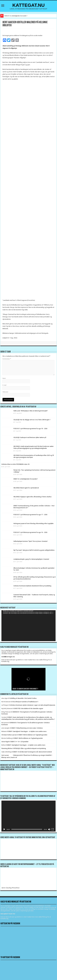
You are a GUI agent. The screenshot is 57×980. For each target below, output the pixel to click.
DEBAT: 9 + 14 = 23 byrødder (20, 742)
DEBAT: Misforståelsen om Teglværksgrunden (33, 735)
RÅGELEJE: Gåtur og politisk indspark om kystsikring (30, 748)
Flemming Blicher (7, 748)
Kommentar (7, 359)
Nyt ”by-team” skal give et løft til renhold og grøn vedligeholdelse (34, 550)
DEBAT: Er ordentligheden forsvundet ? (16, 16)
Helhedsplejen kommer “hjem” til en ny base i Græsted (30, 541)
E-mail (4, 385)
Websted (5, 392)
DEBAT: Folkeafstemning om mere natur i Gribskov (27, 728)
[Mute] (49, 829)
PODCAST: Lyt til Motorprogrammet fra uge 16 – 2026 (30, 532)
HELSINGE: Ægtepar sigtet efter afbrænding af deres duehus (33, 497)
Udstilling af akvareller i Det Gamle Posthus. (23, 698)
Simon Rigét (5, 742)
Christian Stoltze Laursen (9, 735)
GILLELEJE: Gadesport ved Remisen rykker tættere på (30, 437)
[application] (29, 626)
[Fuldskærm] (53, 829)
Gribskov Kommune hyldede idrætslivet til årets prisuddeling (32, 586)
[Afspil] (4, 829)
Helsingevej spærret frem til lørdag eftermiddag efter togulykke (33, 523)
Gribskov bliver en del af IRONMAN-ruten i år (16, 464)
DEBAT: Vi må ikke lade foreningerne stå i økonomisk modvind (33, 752)
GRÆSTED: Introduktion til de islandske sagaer (29, 708)
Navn (4, 378)
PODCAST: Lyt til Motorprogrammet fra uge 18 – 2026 (30, 429)
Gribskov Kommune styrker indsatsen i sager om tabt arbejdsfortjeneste (33, 705)
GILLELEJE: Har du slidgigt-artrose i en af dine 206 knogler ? (32, 420)
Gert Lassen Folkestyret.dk (12, 755)
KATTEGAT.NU (29, 5)
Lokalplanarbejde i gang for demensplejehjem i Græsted (31, 559)
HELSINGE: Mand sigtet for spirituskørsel (26, 488)
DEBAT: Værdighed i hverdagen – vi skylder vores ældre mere (27, 731)
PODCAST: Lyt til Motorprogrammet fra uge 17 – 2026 (30, 515)
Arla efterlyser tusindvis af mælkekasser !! (25, 702)
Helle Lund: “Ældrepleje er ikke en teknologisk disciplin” (31, 411)
